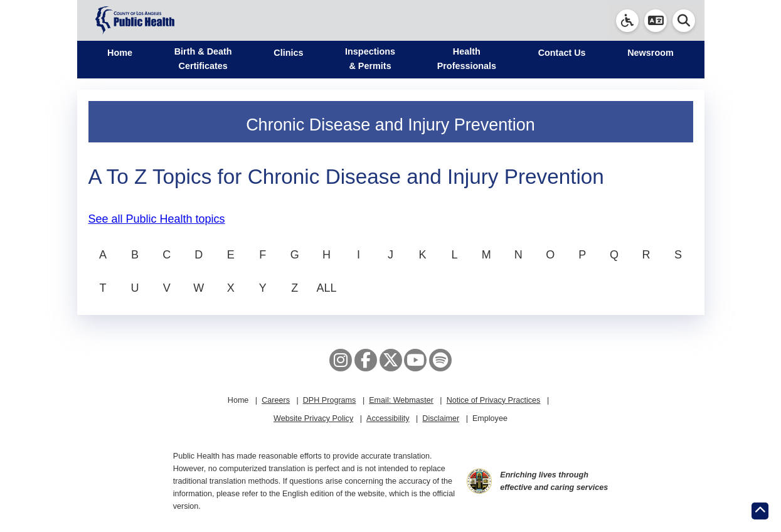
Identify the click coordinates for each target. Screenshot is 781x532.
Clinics (288, 53)
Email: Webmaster (401, 400)
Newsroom (651, 53)
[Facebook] (366, 360)
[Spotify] (440, 360)
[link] (627, 21)
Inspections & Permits (370, 59)
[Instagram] (341, 360)
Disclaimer (441, 418)
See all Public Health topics (157, 219)
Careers (276, 400)
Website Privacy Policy (313, 418)
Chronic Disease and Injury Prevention (390, 125)
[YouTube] (415, 360)
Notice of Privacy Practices (494, 400)
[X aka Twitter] (391, 360)
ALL (327, 288)
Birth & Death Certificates (203, 59)
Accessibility (388, 418)
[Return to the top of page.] (760, 511)
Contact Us (562, 53)
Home (120, 53)
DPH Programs (330, 400)
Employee (490, 418)
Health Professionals (467, 59)
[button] (656, 21)
